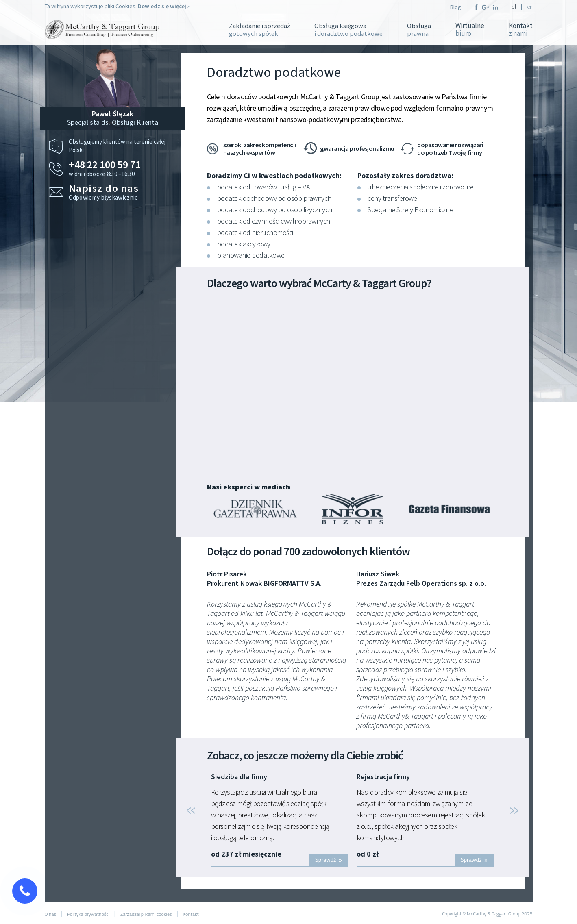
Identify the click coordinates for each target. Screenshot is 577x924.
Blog (456, 7)
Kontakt (521, 30)
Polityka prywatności (88, 914)
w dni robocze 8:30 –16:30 (123, 168)
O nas (51, 914)
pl (514, 7)
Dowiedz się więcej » (164, 6)
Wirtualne (470, 30)
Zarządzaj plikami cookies (146, 914)
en (530, 7)
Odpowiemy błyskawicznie (123, 192)
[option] (280, 820)
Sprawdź (329, 860)
